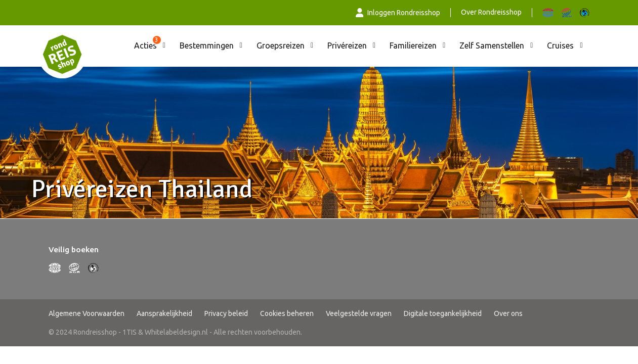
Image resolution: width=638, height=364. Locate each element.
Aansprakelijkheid (164, 313)
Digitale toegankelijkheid (443, 313)
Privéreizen (347, 45)
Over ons (508, 313)
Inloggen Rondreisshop (398, 13)
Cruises (560, 45)
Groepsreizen (281, 45)
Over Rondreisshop (491, 12)
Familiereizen (413, 45)
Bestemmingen (207, 45)
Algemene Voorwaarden (87, 313)
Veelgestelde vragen (359, 313)
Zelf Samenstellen (492, 45)
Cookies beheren (287, 313)
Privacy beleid (226, 313)
